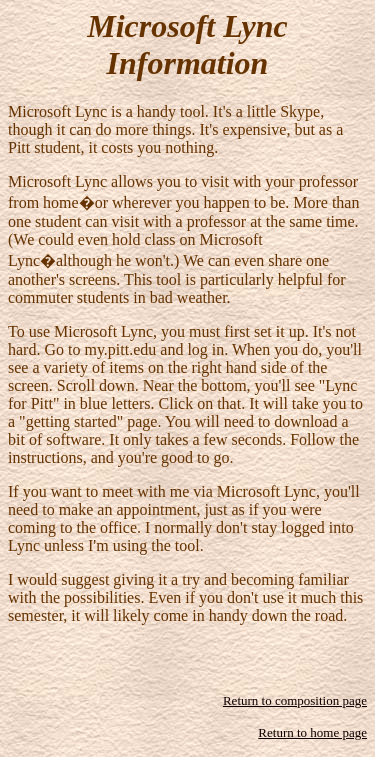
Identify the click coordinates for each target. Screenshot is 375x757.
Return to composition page (295, 700)
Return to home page (312, 732)
